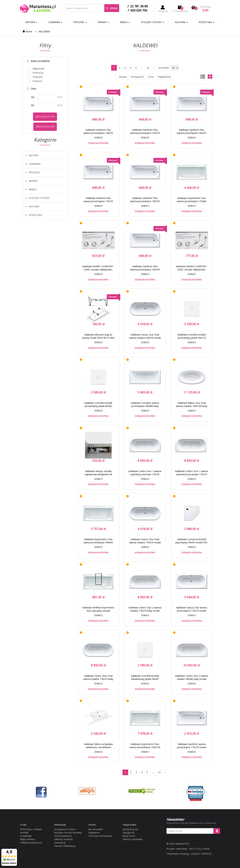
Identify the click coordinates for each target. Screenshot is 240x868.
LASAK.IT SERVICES (201, 854)
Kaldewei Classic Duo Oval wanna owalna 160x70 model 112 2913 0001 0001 (145, 338)
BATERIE (31, 22)
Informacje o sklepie (31, 829)
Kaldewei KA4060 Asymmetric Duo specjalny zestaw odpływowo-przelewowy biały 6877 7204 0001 (98, 612)
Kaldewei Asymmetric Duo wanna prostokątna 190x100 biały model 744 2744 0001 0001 (145, 749)
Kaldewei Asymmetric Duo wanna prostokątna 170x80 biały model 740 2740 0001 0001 (192, 203)
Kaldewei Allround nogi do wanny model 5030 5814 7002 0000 (98, 338)
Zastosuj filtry (45, 117)
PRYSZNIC (80, 22)
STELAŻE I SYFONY (152, 22)
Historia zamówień (133, 839)
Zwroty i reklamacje (65, 846)
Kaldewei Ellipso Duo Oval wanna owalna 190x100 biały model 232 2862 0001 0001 (192, 406)
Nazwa (123, 77)
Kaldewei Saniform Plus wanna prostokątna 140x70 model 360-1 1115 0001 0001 (98, 133)
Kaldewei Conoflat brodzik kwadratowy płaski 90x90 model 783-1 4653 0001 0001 (145, 679)
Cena (151, 77)
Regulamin (94, 833)
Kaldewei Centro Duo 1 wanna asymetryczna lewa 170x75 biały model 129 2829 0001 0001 (145, 476)
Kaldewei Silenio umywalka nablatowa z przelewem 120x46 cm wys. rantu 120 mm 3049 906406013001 (98, 749)
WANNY (103, 22)
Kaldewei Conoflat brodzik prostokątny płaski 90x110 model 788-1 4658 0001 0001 (192, 338)
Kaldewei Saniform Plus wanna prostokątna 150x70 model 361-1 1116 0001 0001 (145, 201)
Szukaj (111, 8)
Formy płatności (63, 836)
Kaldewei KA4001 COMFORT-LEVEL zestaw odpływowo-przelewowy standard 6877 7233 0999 (98, 271)
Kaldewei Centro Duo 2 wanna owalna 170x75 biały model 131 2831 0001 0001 (145, 611)
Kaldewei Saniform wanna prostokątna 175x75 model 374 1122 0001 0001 (192, 747)
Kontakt (24, 833)
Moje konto (129, 836)
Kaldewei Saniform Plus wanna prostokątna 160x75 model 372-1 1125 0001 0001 (192, 133)
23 (148, 68)
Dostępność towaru (65, 829)
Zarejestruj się (130, 829)
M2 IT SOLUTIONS (200, 849)
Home (27, 31)
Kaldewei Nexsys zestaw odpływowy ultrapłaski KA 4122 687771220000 (98, 474)
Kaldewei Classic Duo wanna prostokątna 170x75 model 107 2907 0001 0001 (192, 611)
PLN (60, 97)
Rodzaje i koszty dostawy (68, 833)
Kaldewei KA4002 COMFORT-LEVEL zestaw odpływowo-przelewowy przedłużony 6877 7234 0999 (192, 271)
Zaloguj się (128, 833)
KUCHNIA (181, 22)
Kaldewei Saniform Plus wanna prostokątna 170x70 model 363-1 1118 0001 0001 (145, 133)
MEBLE (125, 22)
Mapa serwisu (27, 839)
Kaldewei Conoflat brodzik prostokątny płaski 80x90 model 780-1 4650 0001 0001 (98, 406)
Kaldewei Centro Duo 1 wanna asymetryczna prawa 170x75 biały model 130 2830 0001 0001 (192, 476)
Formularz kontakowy (100, 836)
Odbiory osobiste (63, 839)
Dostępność (137, 77)
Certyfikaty (26, 836)
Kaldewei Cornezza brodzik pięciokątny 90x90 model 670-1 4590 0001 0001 (192, 542)
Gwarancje (60, 843)
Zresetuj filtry (45, 127)
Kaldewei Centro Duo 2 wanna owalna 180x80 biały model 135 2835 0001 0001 (192, 679)
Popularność (164, 77)
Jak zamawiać (96, 829)
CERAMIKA (55, 22)
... (142, 68)
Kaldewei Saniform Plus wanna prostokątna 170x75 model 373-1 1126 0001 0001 (98, 201)
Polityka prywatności (31, 843)
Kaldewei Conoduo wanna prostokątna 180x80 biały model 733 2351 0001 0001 (145, 406)
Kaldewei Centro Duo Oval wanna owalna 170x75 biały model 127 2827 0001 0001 (98, 679)
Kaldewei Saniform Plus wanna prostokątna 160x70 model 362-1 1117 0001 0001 (145, 269)
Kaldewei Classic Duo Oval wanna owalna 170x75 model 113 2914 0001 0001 (145, 542)
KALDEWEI (44, 31)
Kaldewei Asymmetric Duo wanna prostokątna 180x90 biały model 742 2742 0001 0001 (98, 544)
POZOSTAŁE (207, 22)
